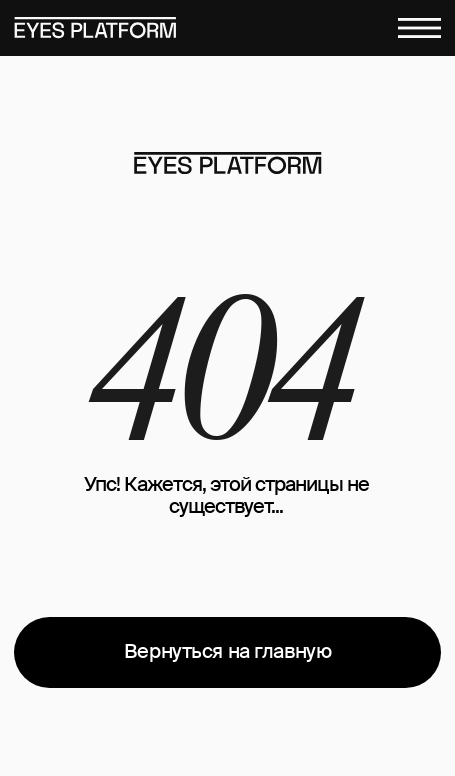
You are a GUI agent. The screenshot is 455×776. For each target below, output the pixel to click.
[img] (227, 163)
